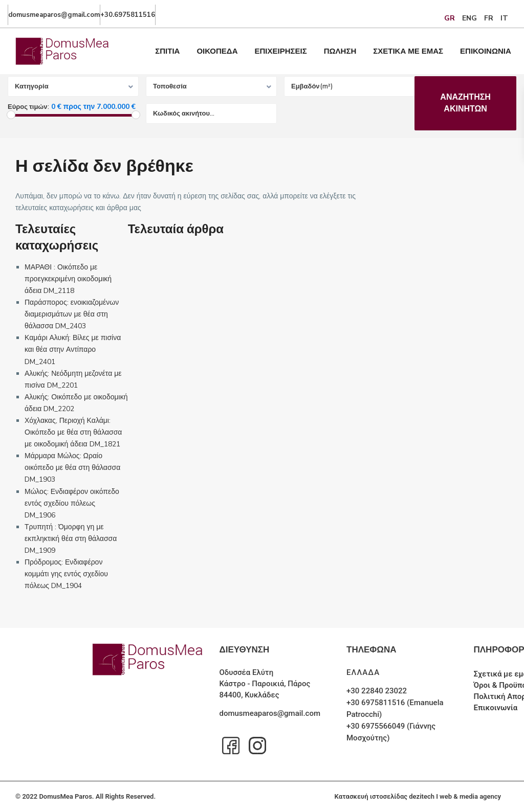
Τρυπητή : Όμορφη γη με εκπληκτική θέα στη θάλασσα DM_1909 (71, 539)
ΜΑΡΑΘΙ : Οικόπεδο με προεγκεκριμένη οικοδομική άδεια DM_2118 (68, 279)
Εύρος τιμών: (28, 107)
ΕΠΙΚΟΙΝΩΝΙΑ (486, 51)
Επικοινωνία (496, 708)
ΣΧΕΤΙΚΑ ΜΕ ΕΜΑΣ (408, 51)
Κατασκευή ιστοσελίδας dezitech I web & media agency (418, 796)
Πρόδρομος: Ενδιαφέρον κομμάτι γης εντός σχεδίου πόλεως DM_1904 (66, 574)
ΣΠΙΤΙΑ (167, 51)
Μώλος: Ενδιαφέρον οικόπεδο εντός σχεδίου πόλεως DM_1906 (72, 503)
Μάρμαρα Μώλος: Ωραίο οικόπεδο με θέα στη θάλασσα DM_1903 (72, 468)
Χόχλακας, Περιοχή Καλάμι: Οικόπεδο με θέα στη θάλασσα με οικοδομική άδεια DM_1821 (73, 432)
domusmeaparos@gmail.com (270, 713)
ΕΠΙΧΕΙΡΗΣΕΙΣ (281, 51)
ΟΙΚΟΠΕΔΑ (217, 51)
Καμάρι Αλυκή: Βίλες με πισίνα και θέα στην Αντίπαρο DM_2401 (73, 349)
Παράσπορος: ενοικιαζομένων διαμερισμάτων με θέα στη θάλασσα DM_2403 (72, 314)
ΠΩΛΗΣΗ (340, 51)
